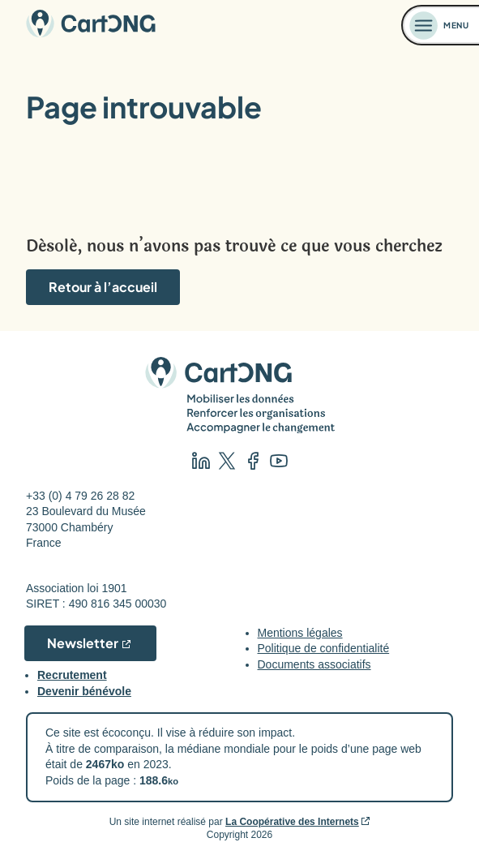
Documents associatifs (314, 664)
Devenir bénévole (84, 691)
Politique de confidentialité (324, 648)
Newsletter (83, 643)
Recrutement (72, 675)
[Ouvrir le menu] (441, 25)
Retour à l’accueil (103, 287)
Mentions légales (300, 633)
